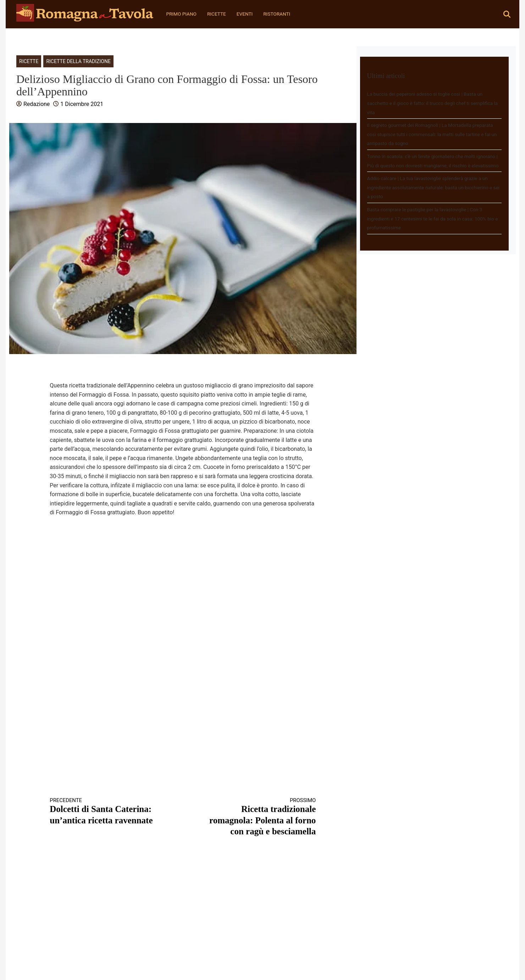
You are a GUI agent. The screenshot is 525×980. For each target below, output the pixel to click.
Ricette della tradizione (78, 61)
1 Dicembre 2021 (82, 104)
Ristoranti (277, 14)
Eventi (245, 14)
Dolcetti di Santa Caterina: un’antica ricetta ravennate (110, 811)
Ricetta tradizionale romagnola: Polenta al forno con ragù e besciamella (256, 817)
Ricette (217, 14)
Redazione (37, 104)
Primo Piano (181, 14)
